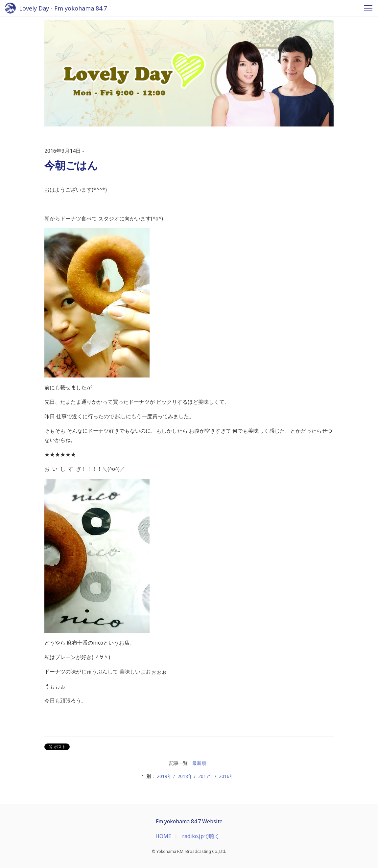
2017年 (206, 776)
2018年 (185, 776)
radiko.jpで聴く (201, 836)
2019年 (164, 776)
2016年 (226, 776)
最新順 (199, 763)
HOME (163, 836)
